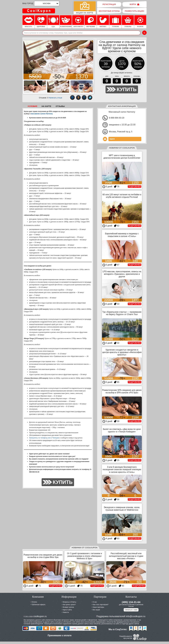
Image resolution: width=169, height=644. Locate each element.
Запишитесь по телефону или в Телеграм (44, 438)
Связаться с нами (131, 610)
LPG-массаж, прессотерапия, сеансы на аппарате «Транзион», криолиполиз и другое (122, 274)
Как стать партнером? (101, 605)
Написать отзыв (55, 98)
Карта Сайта (67, 610)
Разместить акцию (135, 11)
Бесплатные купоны (109, 11)
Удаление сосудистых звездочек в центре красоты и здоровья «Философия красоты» (122, 352)
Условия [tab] (32, 106)
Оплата (34, 602)
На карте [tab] (46, 106)
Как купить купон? (69, 605)
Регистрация (109, 4)
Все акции (96, 610)
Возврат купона (68, 607)
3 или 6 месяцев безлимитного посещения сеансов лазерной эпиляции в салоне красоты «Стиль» (122, 469)
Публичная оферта (38, 605)
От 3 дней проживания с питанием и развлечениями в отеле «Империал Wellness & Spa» (84, 556)
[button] (26, 60)
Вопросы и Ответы (69, 602)
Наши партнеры (98, 607)
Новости (66, 612)
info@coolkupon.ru (136, 616)
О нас (95, 602)
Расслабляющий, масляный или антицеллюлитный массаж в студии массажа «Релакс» (126, 556)
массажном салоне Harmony (42, 114)
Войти (134, 4)
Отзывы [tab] (60, 106)
